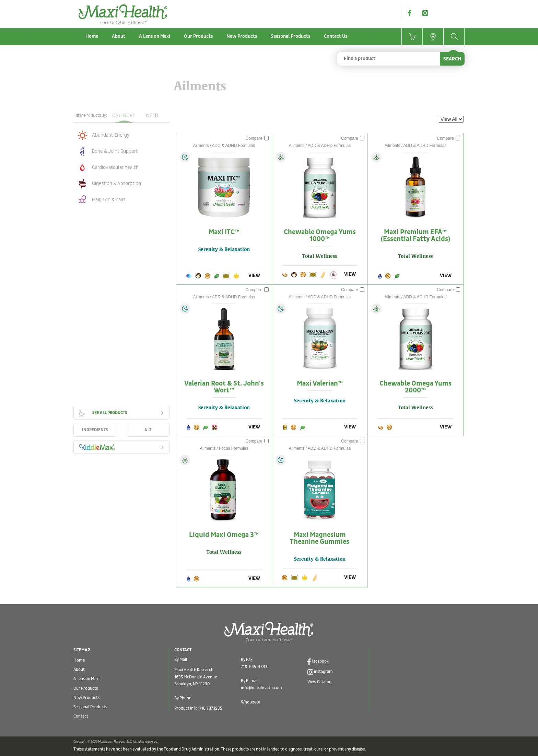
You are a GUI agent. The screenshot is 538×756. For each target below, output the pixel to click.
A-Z (148, 430)
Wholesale (250, 702)
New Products (242, 36)
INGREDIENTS (95, 430)
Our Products (198, 36)
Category (124, 116)
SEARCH (452, 59)
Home (92, 36)
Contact (81, 716)
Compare (257, 138)
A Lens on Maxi (155, 36)
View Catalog (319, 682)
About (119, 36)
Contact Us (336, 36)
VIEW (254, 276)
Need (152, 116)
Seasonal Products (290, 36)
